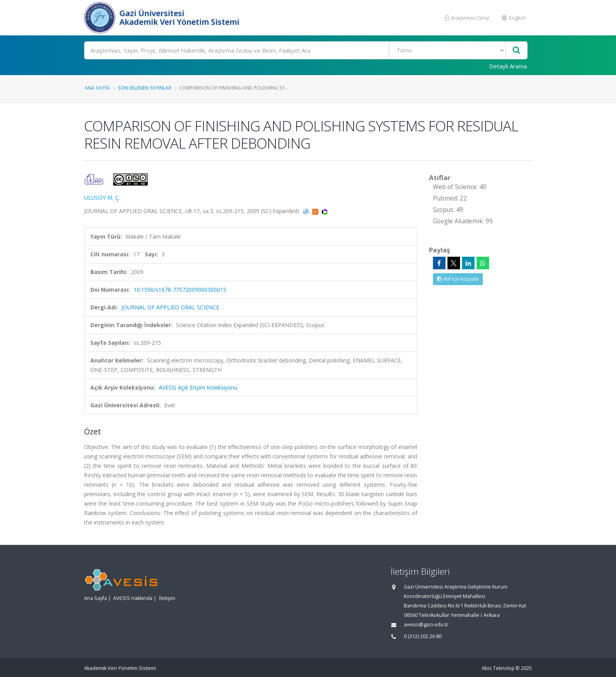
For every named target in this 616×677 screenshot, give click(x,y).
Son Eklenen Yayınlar (145, 88)
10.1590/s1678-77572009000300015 (180, 290)
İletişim (167, 598)
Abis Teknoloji (498, 668)
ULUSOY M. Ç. (102, 198)
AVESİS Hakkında (133, 598)
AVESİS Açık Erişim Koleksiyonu (198, 387)
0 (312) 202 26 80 (423, 636)
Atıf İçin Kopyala (458, 279)
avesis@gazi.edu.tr (426, 625)
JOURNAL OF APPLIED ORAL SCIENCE (170, 307)
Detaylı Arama (508, 66)
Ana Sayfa (97, 88)
